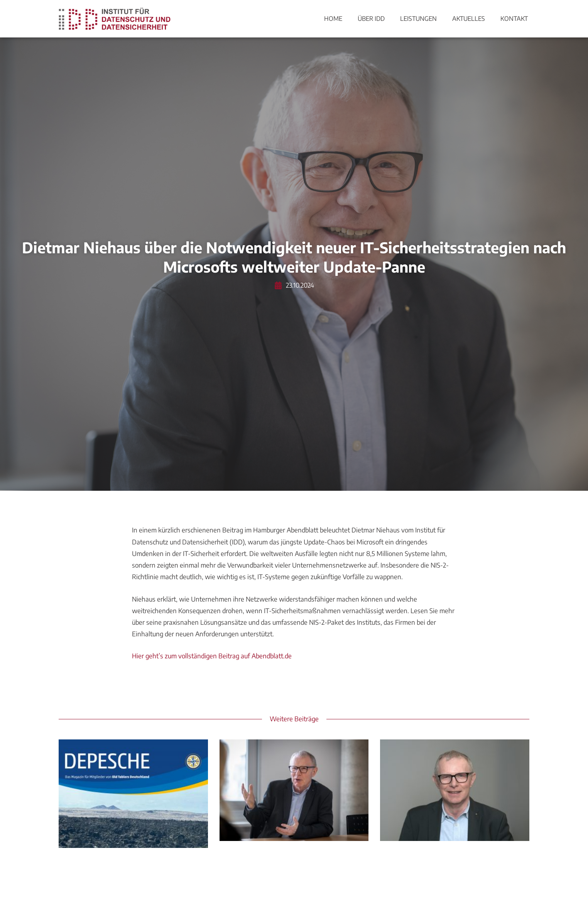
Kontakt (514, 19)
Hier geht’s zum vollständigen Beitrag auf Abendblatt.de (212, 656)
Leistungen (418, 19)
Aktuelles (469, 19)
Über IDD (371, 19)
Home (333, 19)
